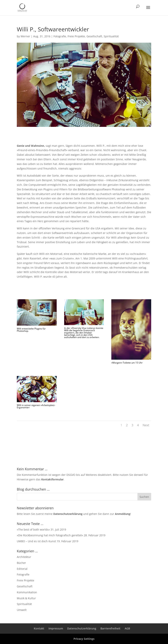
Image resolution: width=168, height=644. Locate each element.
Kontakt (39, 628)
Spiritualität (111, 36)
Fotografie (60, 36)
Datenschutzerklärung (68, 514)
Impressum (56, 628)
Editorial (22, 569)
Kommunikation (27, 592)
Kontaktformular (52, 479)
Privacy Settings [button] (84, 639)
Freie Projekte (76, 36)
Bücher (21, 563)
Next (146, 425)
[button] (148, 10)
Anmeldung (123, 514)
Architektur (24, 557)
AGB (127, 628)
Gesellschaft (94, 36)
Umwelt (22, 610)
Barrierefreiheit (110, 628)
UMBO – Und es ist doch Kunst (36, 541)
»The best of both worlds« (33, 529)
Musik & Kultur (26, 598)
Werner (25, 36)
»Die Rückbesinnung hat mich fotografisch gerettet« (50, 535)
